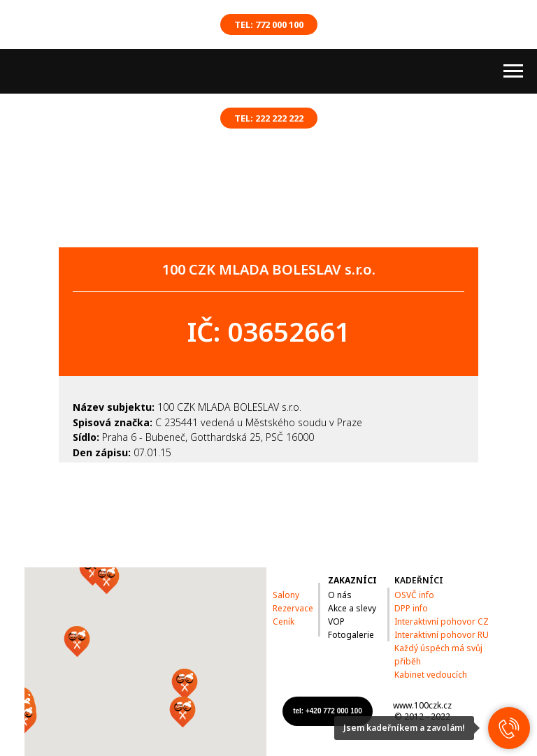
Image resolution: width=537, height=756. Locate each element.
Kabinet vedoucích (431, 675)
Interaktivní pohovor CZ (442, 621)
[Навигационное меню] (513, 71)
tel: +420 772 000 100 (328, 711)
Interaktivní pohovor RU (442, 635)
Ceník (284, 621)
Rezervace (293, 608)
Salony (286, 595)
